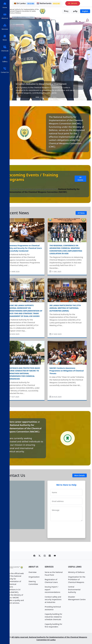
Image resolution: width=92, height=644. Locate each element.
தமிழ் (75, 11)
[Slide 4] (50, 97)
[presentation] (69, 529)
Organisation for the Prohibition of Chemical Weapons (77, 579)
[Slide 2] (42, 97)
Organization (34, 577)
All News (81, 213)
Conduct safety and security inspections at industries (53, 599)
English (85, 11)
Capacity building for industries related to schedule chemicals (54, 617)
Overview (33, 572)
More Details (80, 475)
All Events (80, 179)
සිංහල (66, 11)
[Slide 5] (55, 97)
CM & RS (73, 3)
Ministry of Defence (76, 572)
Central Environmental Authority (74, 589)
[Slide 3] (46, 97)
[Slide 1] (37, 97)
